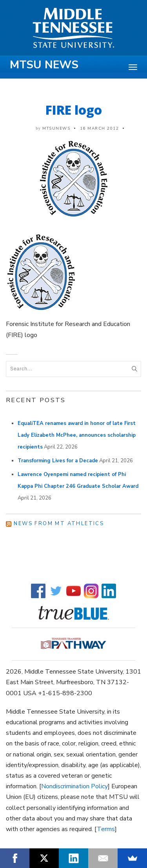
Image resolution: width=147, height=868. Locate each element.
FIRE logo (74, 110)
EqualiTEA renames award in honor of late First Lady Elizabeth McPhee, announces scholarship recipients (77, 435)
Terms (106, 829)
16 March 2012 (100, 128)
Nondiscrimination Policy (74, 786)
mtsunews (56, 128)
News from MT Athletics (59, 524)
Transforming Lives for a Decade (58, 461)
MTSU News (44, 65)
